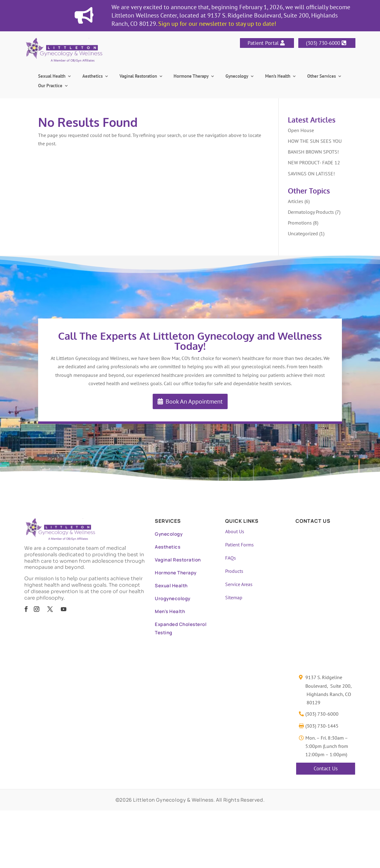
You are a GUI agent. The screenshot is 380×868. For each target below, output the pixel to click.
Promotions (300, 223)
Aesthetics (92, 76)
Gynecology (237, 76)
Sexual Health (52, 76)
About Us (235, 531)
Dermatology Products (311, 212)
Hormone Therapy (191, 76)
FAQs (231, 558)
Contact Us (326, 768)
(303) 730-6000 (323, 43)
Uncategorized (303, 233)
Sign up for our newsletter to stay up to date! (217, 24)
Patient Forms (239, 545)
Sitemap (234, 597)
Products (234, 571)
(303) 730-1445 (322, 726)
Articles (296, 201)
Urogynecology (173, 598)
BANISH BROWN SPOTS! (313, 152)
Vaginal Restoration (138, 76)
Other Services (321, 76)
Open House (301, 130)
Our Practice (50, 86)
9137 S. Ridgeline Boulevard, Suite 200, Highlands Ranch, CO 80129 (329, 690)
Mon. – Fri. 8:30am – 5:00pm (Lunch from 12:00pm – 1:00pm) (327, 746)
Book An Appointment (194, 401)
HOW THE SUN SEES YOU (315, 141)
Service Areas (239, 584)
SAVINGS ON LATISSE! (311, 174)
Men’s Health (278, 76)
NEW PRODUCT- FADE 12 (314, 162)
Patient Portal (263, 43)
